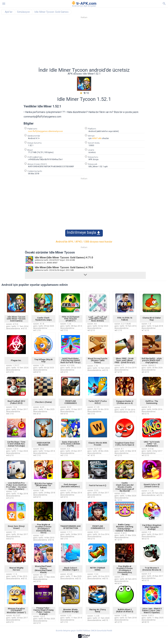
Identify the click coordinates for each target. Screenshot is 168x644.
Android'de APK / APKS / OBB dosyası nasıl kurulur (84, 242)
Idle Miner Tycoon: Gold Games (51, 12)
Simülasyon (23, 12)
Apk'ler (9, 12)
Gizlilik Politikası (83, 631)
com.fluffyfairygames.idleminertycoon (45, 131)
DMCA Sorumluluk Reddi (102, 631)
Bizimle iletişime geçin (66, 631)
